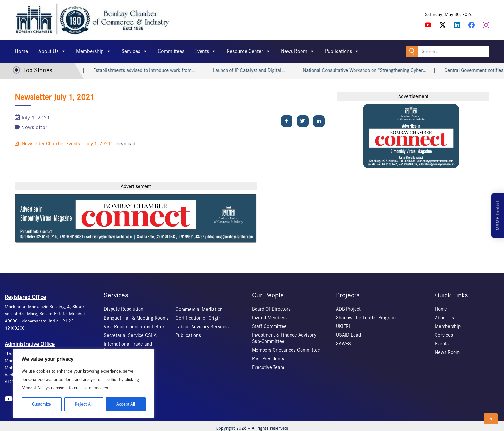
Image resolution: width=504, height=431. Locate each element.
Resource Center (249, 51)
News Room (298, 51)
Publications (342, 51)
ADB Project (348, 309)
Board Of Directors (271, 309)
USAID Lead (348, 335)
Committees (171, 51)
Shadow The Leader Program (366, 318)
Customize (42, 404)
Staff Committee (269, 326)
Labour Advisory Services (202, 327)
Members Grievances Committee (286, 350)
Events (205, 51)
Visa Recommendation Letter (134, 327)
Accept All (126, 404)
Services (135, 51)
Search (412, 51)
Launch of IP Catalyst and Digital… (254, 70)
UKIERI (343, 326)
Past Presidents (268, 359)
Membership (94, 51)
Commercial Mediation (199, 309)
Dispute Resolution (124, 309)
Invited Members (269, 318)
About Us (52, 51)
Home (21, 51)
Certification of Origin (198, 318)
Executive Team (268, 367)
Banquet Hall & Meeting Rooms (136, 318)
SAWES (343, 344)
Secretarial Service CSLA (130, 335)
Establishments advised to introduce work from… (149, 70)
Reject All (84, 404)
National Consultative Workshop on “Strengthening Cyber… (370, 70)
